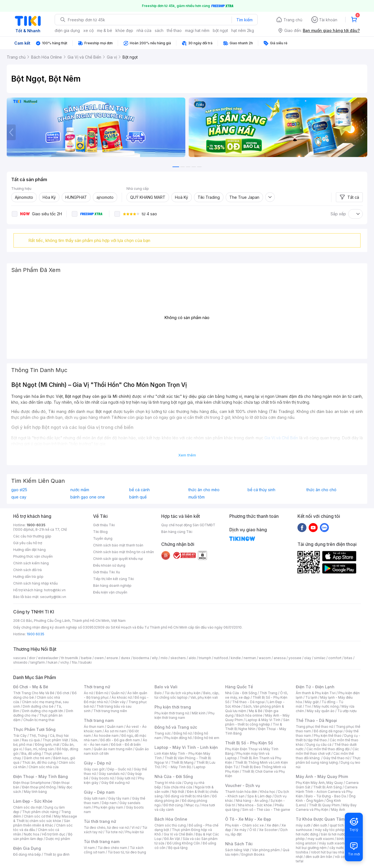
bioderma (141, 658)
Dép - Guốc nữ (119, 769)
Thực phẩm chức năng (40, 812)
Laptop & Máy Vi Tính (263, 720)
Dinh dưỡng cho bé (38, 706)
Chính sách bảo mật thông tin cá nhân (123, 552)
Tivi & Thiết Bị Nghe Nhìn (254, 727)
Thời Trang (268, 693)
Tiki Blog (100, 532)
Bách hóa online (249, 715)
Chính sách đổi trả (27, 570)
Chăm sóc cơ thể (37, 816)
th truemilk (70, 658)
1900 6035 (35, 634)
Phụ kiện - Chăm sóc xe (244, 825)
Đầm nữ (102, 693)
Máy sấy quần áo (321, 711)
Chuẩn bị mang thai (39, 720)
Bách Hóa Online (171, 819)
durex (126, 658)
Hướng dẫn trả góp (28, 577)
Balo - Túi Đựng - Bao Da (326, 796)
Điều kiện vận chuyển (110, 592)
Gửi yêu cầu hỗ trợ (28, 543)
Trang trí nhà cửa (168, 783)
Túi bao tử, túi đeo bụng (127, 852)
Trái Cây (20, 736)
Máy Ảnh (338, 810)
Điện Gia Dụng (27, 848)
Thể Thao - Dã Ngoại (316, 720)
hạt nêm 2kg (243, 30)
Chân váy (118, 702)
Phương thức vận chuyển (33, 556)
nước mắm (80, 490)
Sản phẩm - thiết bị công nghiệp (257, 722)
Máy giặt (312, 702)
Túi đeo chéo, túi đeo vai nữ (106, 827)
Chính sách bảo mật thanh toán (118, 545)
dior (32, 658)
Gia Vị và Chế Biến (178, 834)
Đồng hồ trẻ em (207, 738)
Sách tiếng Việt (237, 850)
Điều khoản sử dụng (109, 565)
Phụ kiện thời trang (173, 707)
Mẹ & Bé (256, 711)
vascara (20, 658)
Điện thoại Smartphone (32, 783)
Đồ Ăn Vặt (172, 839)
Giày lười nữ (126, 778)
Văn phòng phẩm (266, 850)
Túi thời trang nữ (100, 821)
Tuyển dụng (103, 538)
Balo (158, 693)
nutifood (221, 658)
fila (74, 662)
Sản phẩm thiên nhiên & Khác (42, 823)
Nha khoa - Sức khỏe (255, 805)
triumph (205, 658)
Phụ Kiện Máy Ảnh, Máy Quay (319, 783)
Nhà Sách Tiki (239, 844)
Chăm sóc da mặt (27, 807)
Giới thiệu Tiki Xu (107, 572)
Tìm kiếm (244, 20)
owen (99, 658)
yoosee (295, 658)
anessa (280, 658)
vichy (65, 662)
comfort (335, 658)
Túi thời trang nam (102, 842)
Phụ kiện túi (135, 832)
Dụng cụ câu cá (319, 745)
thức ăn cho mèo (204, 490)
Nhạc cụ (192, 805)
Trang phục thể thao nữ (314, 727)
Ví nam (89, 848)
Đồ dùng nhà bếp (27, 854)
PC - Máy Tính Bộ (177, 767)
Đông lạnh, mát (47, 745)
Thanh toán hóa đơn (241, 792)
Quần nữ (118, 693)
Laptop (200, 767)
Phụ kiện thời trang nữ (172, 713)
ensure (112, 658)
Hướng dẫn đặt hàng (29, 550)
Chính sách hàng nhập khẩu (35, 583)
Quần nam (115, 727)
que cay (19, 497)
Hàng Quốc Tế (239, 687)
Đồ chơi (63, 693)
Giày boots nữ (102, 778)
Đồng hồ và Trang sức (176, 727)
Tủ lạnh (311, 697)
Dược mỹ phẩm (58, 839)
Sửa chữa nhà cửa (178, 787)
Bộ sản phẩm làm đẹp (43, 836)
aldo (192, 658)
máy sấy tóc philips (331, 830)
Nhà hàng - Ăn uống (252, 801)
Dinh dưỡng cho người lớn (43, 711)
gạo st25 (19, 490)
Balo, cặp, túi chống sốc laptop (187, 695)
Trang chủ (293, 20)
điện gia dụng (67, 30)
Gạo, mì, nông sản (39, 749)
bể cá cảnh (139, 490)
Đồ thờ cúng (173, 805)
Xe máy (240, 830)
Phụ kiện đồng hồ (178, 738)
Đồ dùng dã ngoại (328, 731)
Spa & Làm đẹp (259, 796)
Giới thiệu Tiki (104, 525)
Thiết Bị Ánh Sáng (327, 787)
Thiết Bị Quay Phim (324, 805)
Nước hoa (32, 834)
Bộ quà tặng (178, 848)
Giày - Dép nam (99, 792)
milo (164, 658)
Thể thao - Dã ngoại (248, 702)
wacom (265, 658)
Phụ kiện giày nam (108, 807)
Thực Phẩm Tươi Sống (34, 729)
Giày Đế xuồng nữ (115, 783)
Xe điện (273, 825)
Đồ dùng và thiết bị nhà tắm (187, 796)
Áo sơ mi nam (116, 731)
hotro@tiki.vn (55, 590)
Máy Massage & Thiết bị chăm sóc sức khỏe (45, 819)
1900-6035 (36, 525)
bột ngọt (220, 30)
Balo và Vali (166, 687)
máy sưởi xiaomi (332, 843)
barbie (86, 658)
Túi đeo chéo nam (112, 848)
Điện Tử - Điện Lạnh (315, 687)
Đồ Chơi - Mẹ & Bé (31, 687)
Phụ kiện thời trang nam (184, 715)
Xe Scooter (268, 830)
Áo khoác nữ (122, 697)
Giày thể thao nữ (336, 758)
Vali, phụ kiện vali (204, 697)
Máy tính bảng (35, 792)
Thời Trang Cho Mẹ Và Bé (34, 693)
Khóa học (268, 792)
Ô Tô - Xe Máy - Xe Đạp (248, 819)
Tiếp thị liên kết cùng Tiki (114, 579)
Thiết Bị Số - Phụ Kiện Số (249, 743)
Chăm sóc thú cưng (170, 825)
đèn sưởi (320, 825)
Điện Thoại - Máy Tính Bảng (41, 776)
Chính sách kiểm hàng (31, 563)
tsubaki (86, 662)
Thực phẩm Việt (55, 740)
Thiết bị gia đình (57, 854)
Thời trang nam (99, 720)
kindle (236, 658)
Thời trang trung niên (110, 711)
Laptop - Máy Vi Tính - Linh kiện (186, 747)
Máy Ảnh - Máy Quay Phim (322, 776)
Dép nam (109, 803)
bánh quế (138, 497)
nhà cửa (144, 30)
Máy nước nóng (326, 706)
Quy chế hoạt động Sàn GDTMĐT (188, 525)
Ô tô (253, 830)
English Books (253, 854)
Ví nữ (135, 827)
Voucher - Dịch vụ (243, 785)
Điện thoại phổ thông (39, 787)
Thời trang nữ (97, 687)
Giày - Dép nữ (97, 763)
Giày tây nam (119, 798)
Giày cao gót (94, 769)
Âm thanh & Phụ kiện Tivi (316, 693)
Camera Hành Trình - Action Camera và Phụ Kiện (327, 792)
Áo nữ (88, 693)
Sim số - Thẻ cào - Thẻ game (266, 810)
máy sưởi (303, 825)
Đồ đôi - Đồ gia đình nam (120, 740)
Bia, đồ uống (31, 753)
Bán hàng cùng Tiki (177, 532)
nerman (250, 658)
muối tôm (197, 497)
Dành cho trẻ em (37, 758)
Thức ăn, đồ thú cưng (39, 762)
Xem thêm (187, 455)
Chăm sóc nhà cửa (44, 767)
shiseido (20, 662)
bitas (348, 658)
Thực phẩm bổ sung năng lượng (328, 760)
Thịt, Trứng (38, 736)
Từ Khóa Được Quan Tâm (320, 819)
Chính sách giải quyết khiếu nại (118, 559)
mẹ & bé (105, 30)
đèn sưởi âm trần (319, 857)
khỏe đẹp (124, 30)
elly (155, 658)
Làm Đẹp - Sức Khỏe (33, 801)
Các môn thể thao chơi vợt (327, 751)
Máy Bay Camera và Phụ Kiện (326, 807)
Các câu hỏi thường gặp (32, 536)
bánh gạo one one (88, 497)
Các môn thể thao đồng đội (328, 749)
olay (308, 658)
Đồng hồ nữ (183, 733)
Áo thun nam (94, 727)
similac (320, 658)
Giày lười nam (95, 798)
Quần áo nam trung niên (113, 749)
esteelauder (48, 658)
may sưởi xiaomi (321, 839)
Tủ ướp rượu (347, 711)
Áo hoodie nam (106, 736)
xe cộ (88, 30)
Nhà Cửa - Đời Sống (174, 776)
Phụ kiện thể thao (328, 736)
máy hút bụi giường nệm (325, 845)
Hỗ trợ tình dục (54, 834)
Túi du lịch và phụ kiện (183, 693)
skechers (178, 658)
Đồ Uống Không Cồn (183, 843)
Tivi (308, 706)
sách (159, 30)
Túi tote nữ (114, 832)
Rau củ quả (31, 740)
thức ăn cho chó (321, 490)
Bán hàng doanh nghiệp (112, 586)
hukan (53, 662)
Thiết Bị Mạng (182, 762)
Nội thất (178, 792)
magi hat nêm (197, 30)
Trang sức (163, 733)
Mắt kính (199, 713)
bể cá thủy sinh (261, 490)
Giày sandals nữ (112, 774)
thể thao (174, 30)
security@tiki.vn (53, 597)
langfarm (38, 662)
